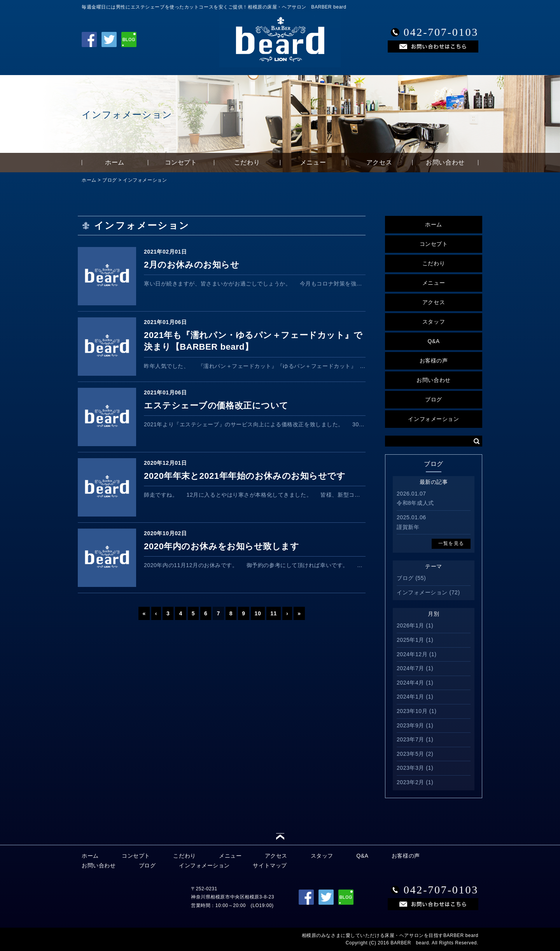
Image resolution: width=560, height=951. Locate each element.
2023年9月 (410, 725)
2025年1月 (410, 640)
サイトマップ (270, 865)
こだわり (247, 162)
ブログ (110, 180)
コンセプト (181, 162)
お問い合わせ (445, 162)
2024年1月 (410, 697)
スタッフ (434, 322)
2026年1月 (410, 625)
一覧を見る (451, 543)
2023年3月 (410, 768)
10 (258, 613)
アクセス (379, 162)
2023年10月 (412, 711)
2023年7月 (410, 739)
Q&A (433, 341)
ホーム (115, 162)
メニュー (313, 162)
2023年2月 (410, 782)
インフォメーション (145, 180)
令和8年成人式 (415, 503)
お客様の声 (434, 361)
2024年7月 (410, 668)
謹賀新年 (408, 527)
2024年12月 (412, 654)
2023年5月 (410, 754)
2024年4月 (410, 683)
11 (274, 613)
